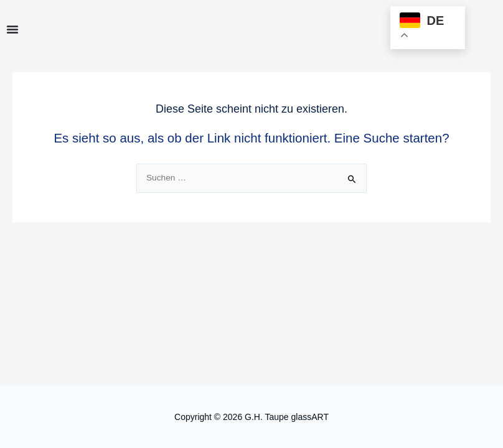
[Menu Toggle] (12, 29)
